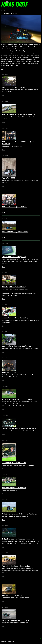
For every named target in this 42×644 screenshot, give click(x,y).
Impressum (4, 642)
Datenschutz (11, 642)
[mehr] (4, 95)
